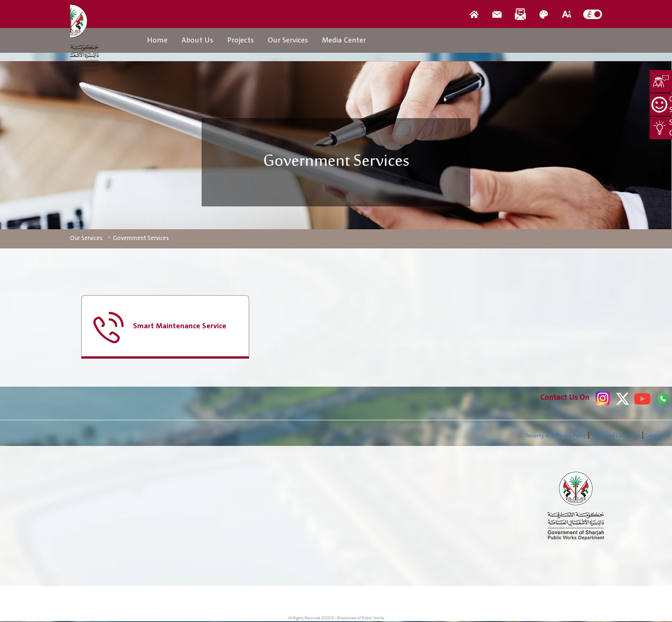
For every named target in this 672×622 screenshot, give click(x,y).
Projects (241, 40)
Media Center (344, 40)
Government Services (141, 238)
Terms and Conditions (616, 436)
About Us (197, 40)
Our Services (288, 40)
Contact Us (658, 436)
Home (157, 40)
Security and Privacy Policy (556, 436)
